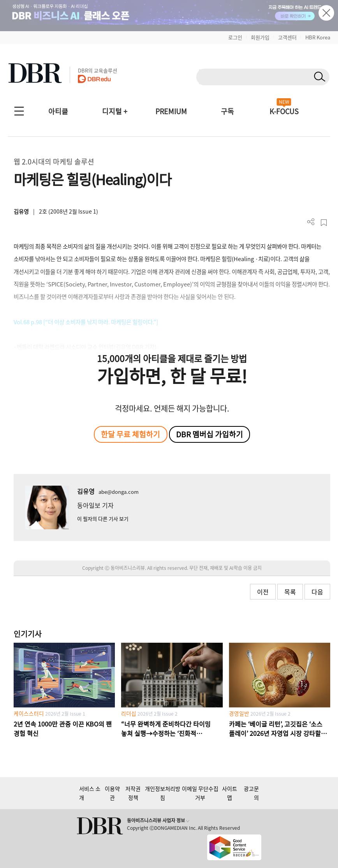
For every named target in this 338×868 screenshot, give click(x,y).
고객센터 (287, 37)
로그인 (235, 37)
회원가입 (260, 37)
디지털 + (115, 111)
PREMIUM (171, 111)
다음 (317, 592)
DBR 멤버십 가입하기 (209, 434)
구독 (227, 111)
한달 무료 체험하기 (130, 434)
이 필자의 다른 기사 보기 (103, 519)
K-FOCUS (284, 111)
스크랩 (324, 223)
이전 (263, 592)
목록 (290, 592)
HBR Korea (318, 37)
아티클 (58, 111)
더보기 (311, 222)
